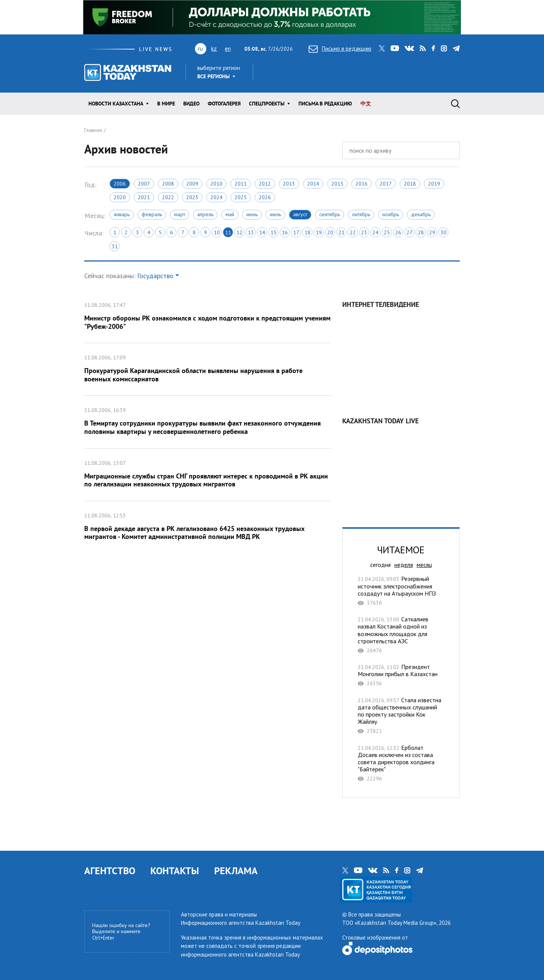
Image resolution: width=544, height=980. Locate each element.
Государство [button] (155, 276)
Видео (191, 104)
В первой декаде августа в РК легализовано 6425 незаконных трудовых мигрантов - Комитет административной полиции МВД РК (208, 527)
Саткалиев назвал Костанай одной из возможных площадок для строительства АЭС (401, 635)
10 (217, 232)
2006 (120, 184)
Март (180, 214)
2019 (434, 184)
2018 (410, 184)
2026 (265, 197)
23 (364, 232)
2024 (216, 197)
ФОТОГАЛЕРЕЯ (224, 104)
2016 (362, 184)
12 (240, 232)
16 (285, 232)
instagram (444, 48)
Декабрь (421, 214)
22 (353, 232)
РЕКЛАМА (236, 871)
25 (387, 232)
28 (421, 232)
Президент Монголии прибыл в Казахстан (401, 675)
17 (296, 232)
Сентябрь (330, 214)
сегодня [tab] (380, 565)
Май (230, 214)
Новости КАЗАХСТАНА (116, 104)
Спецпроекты (267, 104)
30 (444, 232)
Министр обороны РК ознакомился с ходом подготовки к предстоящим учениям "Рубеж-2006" (208, 317)
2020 (120, 197)
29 (432, 232)
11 (228, 232)
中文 (366, 104)
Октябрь (361, 214)
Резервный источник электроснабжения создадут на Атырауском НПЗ (401, 591)
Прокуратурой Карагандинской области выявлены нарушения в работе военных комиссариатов (208, 369)
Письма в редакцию (325, 104)
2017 (386, 184)
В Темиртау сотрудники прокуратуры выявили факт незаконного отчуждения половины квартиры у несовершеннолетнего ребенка (208, 422)
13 (251, 232)
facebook (433, 48)
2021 (144, 197)
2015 (337, 184)
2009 (192, 184)
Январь (122, 214)
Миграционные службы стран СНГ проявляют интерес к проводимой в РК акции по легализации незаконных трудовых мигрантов (208, 475)
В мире (166, 104)
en (228, 48)
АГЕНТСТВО (110, 871)
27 (410, 232)
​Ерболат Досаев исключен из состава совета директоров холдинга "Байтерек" (401, 763)
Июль (275, 214)
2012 (265, 184)
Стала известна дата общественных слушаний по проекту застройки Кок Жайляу (401, 716)
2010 (216, 184)
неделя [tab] (404, 565)
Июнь (252, 214)
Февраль (152, 214)
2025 (241, 197)
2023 (192, 197)
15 (274, 232)
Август (300, 214)
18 (308, 232)
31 (115, 246)
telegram (456, 48)
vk (409, 48)
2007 (144, 184)
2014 (313, 184)
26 (398, 232)
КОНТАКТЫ (175, 871)
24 (376, 232)
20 (330, 232)
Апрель (205, 214)
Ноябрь (391, 214)
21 (342, 232)
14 (262, 232)
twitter (382, 48)
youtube (395, 48)
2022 (168, 197)
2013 (289, 184)
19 (319, 232)
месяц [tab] (424, 565)
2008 (168, 184)
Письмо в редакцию (340, 49)
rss (423, 48)
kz (214, 48)
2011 (241, 184)
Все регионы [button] (213, 76)
